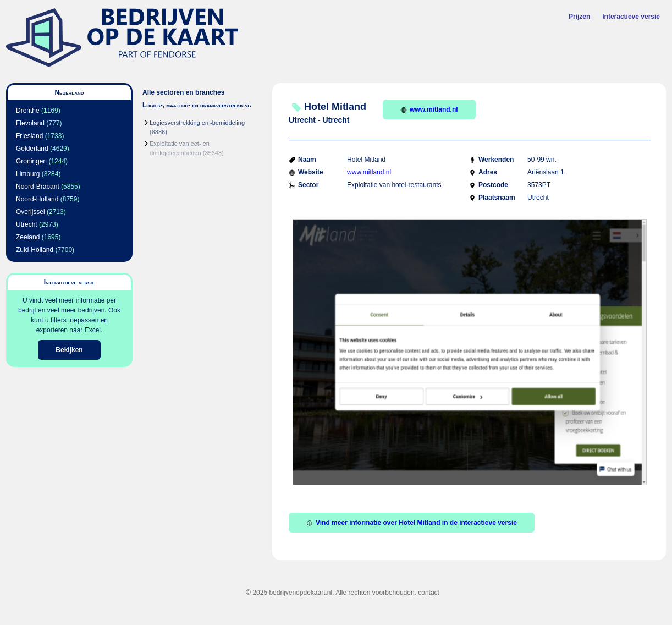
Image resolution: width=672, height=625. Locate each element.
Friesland (29, 136)
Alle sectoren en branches (183, 92)
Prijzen (579, 17)
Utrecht (27, 224)
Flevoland (30, 123)
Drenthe (28, 111)
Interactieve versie (631, 17)
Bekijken (69, 350)
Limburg (28, 174)
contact (429, 593)
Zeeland (28, 237)
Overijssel (31, 212)
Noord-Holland (37, 199)
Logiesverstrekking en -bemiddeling (197, 123)
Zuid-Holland (35, 250)
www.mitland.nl (429, 109)
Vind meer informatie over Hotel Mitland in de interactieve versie (412, 523)
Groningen (31, 161)
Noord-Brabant (38, 187)
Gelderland (32, 149)
